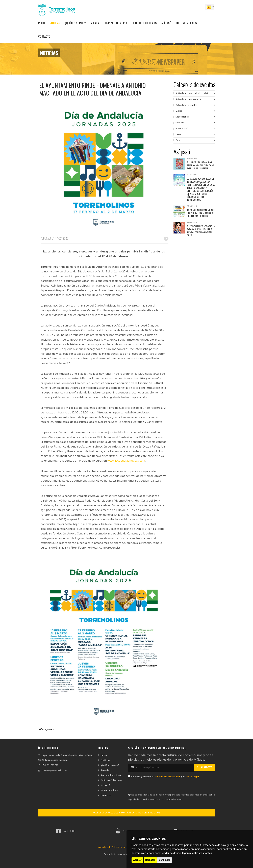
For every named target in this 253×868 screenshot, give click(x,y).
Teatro (179, 135)
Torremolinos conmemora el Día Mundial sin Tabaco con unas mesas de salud (201, 213)
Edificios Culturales (144, 23)
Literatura (180, 123)
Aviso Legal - (105, 847)
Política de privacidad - (123, 847)
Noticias (55, 23)
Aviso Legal (192, 777)
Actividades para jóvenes (188, 99)
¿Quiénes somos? (75, 23)
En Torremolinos (186, 23)
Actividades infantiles (186, 105)
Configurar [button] (165, 860)
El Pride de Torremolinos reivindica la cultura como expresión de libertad (201, 165)
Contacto (44, 36)
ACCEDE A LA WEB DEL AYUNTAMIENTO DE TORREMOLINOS (127, 813)
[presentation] (154, 786)
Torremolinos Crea (115, 23)
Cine (178, 140)
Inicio (42, 23)
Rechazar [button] (150, 860)
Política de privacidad (167, 777)
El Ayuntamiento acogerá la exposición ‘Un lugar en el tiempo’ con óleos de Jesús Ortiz (201, 231)
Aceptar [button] (137, 860)
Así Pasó (166, 23)
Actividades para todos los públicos (193, 93)
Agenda (95, 23)
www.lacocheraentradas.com (126, 461)
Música (179, 111)
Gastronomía (182, 129)
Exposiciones (182, 117)
